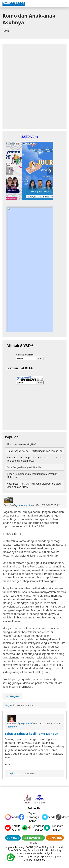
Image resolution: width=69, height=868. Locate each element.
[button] (66, 4)
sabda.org (40, 860)
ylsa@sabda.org (46, 856)
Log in (8, 705)
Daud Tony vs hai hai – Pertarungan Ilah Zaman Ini (34, 451)
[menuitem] (6, 31)
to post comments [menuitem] (18, 705)
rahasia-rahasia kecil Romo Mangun (32, 734)
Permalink (12, 727)
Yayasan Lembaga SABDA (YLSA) (23, 847)
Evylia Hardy (27, 723)
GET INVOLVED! (33, 838)
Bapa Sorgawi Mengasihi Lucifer (24, 467)
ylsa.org (28, 860)
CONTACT (13, 838)
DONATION (55, 838)
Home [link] (6, 31)
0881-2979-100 (19, 856)
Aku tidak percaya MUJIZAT (21, 444)
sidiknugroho (25, 505)
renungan (12, 696)
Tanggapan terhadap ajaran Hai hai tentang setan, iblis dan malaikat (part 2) (34, 459)
